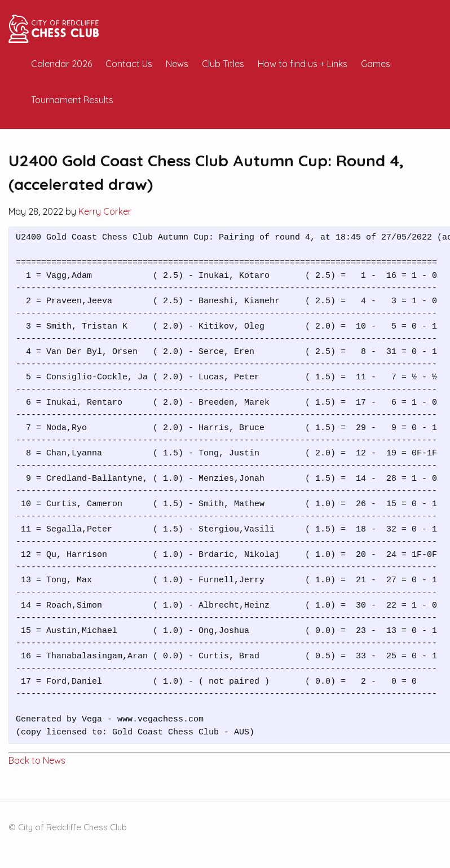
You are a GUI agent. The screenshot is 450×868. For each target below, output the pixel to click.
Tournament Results (72, 100)
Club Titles (223, 64)
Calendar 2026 (61, 64)
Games (376, 64)
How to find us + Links (303, 64)
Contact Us (129, 64)
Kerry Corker (105, 211)
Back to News (37, 760)
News (177, 64)
